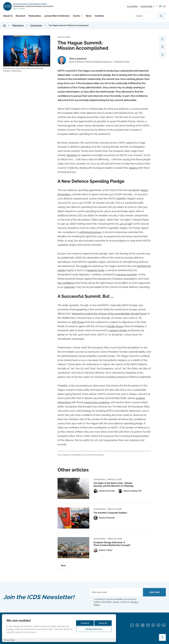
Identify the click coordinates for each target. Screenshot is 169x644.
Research (21, 16)
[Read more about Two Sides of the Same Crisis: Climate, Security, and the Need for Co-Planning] (73, 488)
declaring (72, 155)
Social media (146, 6)
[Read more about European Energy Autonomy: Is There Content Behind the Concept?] (73, 548)
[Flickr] (164, 625)
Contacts (99, 16)
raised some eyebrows (97, 402)
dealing (133, 168)
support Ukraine (118, 330)
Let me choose (29, 632)
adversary (70, 287)
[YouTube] (158, 625)
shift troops (78, 322)
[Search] (161, 16)
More (63, 566)
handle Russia (115, 326)
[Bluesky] (143, 625)
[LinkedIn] (153, 625)
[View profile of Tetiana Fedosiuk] (104, 518)
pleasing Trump (96, 270)
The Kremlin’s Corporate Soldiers (110, 513)
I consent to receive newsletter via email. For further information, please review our (116, 602)
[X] (137, 625)
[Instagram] (148, 625)
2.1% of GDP (126, 224)
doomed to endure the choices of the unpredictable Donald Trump (109, 314)
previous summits (127, 274)
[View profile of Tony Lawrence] (94, 60)
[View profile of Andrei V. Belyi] (103, 550)
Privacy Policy (9, 640)
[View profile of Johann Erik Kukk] (104, 491)
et (165, 6)
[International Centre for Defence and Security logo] (29, 6)
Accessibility (132, 6)
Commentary (36, 25)
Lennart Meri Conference (57, 16)
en (160, 6)
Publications (35, 16)
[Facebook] (132, 625)
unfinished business (90, 232)
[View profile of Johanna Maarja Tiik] (130, 491)
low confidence (66, 283)
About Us (8, 16)
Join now (154, 592)
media (84, 266)
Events (77, 16)
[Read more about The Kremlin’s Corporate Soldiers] (73, 518)
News (89, 16)
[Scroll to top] (162, 637)
